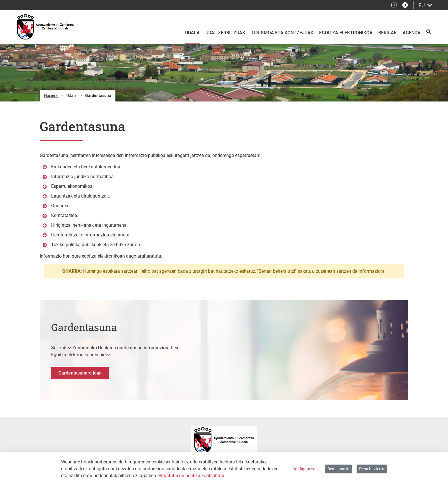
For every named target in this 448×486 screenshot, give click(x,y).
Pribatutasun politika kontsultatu (191, 476)
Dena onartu (338, 469)
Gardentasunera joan (80, 373)
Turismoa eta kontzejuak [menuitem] (282, 33)
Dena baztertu (372, 469)
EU (425, 5)
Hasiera (51, 95)
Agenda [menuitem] (412, 33)
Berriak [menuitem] (388, 33)
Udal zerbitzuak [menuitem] (225, 33)
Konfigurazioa (305, 469)
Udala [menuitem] (192, 33)
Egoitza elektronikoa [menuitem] (346, 33)
